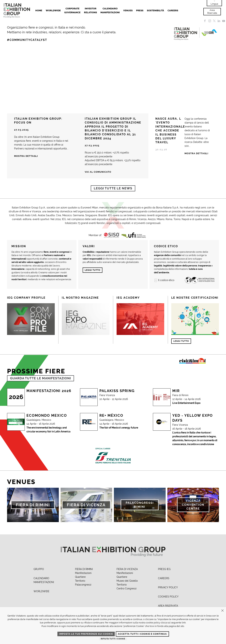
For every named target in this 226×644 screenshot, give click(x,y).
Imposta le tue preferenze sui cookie (86, 634)
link (184, 623)
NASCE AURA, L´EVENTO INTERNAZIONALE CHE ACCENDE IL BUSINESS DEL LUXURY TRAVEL (170, 130)
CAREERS (164, 578)
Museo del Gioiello (127, 581)
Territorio (80, 581)
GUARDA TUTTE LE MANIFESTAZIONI (41, 378)
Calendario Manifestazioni (110, 10)
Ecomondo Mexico (47, 415)
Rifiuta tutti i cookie (113, 639)
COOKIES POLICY (168, 597)
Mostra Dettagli (196, 153)
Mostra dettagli (26, 156)
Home (39, 10)
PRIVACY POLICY (168, 587)
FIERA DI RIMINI (84, 569)
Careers (173, 10)
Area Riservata (212, 12)
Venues (128, 10)
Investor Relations (90, 10)
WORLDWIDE (41, 591)
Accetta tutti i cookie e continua (142, 634)
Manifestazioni (83, 573)
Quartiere (80, 577)
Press (140, 10)
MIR (176, 391)
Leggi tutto (93, 270)
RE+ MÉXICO (111, 415)
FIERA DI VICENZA (127, 569)
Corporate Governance (72, 10)
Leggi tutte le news (113, 188)
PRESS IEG (164, 569)
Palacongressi (83, 585)
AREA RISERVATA (168, 606)
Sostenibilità (155, 10)
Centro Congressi (127, 588)
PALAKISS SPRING (117, 391)
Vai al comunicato (98, 172)
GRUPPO (39, 569)
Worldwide (53, 10)
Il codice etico (164, 280)
